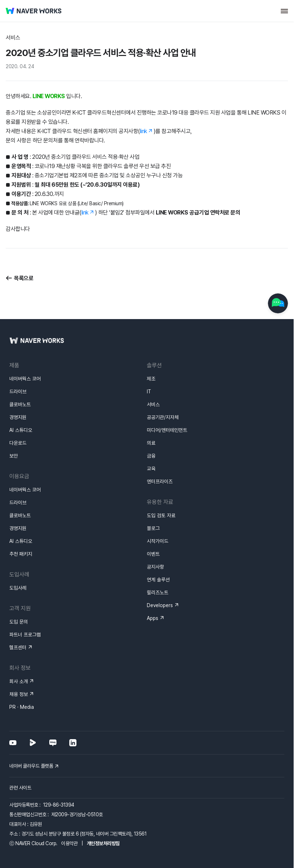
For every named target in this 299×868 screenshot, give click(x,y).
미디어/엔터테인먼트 (167, 404)
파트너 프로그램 (25, 609)
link (144, 131)
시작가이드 (158, 515)
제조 (151, 353)
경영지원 (18, 392)
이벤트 (153, 528)
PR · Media (22, 681)
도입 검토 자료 (161, 490)
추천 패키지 (21, 528)
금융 (151, 430)
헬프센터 (18, 622)
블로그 (153, 503)
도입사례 (18, 562)
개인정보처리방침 (103, 818)
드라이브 (18, 366)
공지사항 (155, 541)
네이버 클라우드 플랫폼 (31, 740)
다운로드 (18, 417)
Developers (160, 580)
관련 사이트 (20, 762)
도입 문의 (19, 596)
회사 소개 (19, 656)
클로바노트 (20, 379)
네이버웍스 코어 (25, 353)
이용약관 (69, 818)
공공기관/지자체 (163, 392)
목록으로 (24, 278)
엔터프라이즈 (160, 456)
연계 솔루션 (158, 554)
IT (149, 366)
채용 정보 (19, 668)
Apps (153, 592)
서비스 (153, 379)
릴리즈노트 (158, 567)
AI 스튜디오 (21, 404)
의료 (151, 417)
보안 (14, 430)
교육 (151, 443)
